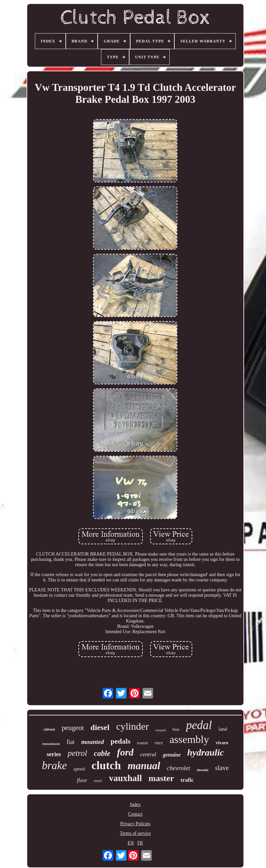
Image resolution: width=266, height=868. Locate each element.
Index (135, 804)
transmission (51, 744)
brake (54, 766)
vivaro (222, 743)
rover (98, 781)
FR (140, 843)
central (148, 754)
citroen (49, 729)
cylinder (133, 726)
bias (176, 729)
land (223, 729)
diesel (100, 727)
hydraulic (206, 752)
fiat (70, 742)
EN (131, 843)
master (161, 778)
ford (125, 752)
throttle (202, 770)
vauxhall (125, 778)
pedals (121, 741)
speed (79, 769)
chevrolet (178, 768)
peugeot (73, 728)
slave (222, 768)
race (159, 743)
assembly (189, 739)
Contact (135, 814)
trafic (187, 780)
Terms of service (135, 833)
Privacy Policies (135, 824)
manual (144, 766)
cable (102, 753)
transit (143, 743)
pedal (199, 725)
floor (82, 780)
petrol (78, 753)
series (54, 754)
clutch (106, 765)
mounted (92, 742)
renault (161, 730)
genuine (172, 755)
